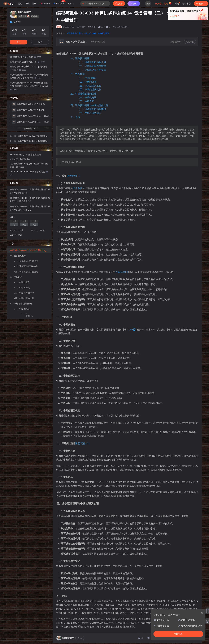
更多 (71, 4)
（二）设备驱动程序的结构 (92, 66)
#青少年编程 (90, 33)
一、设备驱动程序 (80, 58)
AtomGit (45, 3)
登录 (148, 4)
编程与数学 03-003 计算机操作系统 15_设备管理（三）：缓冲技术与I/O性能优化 (33, 141)
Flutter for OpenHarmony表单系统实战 (29, 173)
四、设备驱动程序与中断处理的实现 (89, 105)
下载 (27, 4)
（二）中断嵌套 (86, 101)
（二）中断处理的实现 (89, 113)
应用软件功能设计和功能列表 (27, 62)
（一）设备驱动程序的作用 (92, 62)
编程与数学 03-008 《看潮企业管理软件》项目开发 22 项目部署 (30, 191)
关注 (80, 638)
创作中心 (187, 4)
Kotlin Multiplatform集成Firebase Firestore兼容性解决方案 (29, 165)
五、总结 (75, 117)
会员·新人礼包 (163, 3)
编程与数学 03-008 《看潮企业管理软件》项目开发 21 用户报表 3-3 (30, 200)
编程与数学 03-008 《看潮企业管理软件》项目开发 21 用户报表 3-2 (30, 208)
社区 (34, 4)
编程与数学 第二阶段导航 (25, 57)
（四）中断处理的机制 (89, 89)
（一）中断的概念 (87, 78)
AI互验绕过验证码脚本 (20, 159)
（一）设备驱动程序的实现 (92, 109)
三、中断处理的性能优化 (83, 94)
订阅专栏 (190, 42)
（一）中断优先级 (87, 97)
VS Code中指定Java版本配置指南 (25, 155)
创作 (201, 4)
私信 (40, 42)
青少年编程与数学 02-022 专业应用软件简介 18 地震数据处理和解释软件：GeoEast (29, 86)
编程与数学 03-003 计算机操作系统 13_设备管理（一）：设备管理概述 (33, 136)
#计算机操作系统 (75, 33)
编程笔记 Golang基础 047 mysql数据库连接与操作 (29, 68)
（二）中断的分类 (87, 82)
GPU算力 (59, 3)
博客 (20, 4)
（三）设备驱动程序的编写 (92, 70)
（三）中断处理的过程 (89, 86)
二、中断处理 (78, 74)
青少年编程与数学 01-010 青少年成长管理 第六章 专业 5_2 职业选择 (29, 76)
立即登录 (126, 28)
